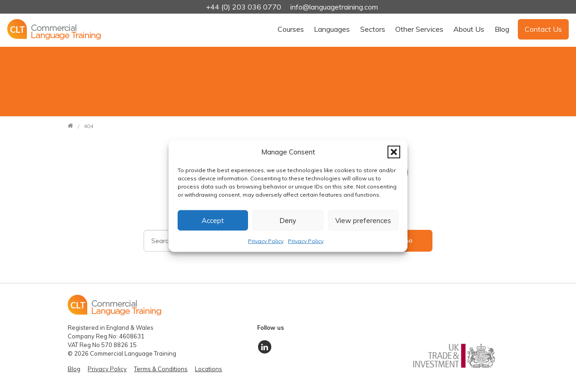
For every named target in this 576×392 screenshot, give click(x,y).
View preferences (363, 220)
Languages (332, 29)
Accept (213, 220)
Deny (288, 220)
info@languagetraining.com (334, 7)
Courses (291, 29)
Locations (209, 369)
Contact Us (543, 29)
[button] (394, 152)
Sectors (373, 29)
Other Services (419, 29)
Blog (502, 29)
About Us (469, 29)
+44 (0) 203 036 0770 (244, 7)
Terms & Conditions (161, 369)
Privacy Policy (266, 241)
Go (408, 240)
